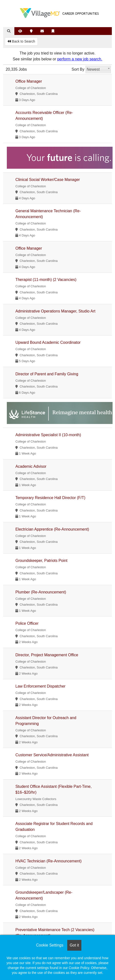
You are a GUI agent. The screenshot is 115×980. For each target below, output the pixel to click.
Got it (74, 945)
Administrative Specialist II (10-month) (48, 435)
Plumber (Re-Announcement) (41, 592)
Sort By (78, 69)
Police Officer (27, 623)
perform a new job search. (80, 59)
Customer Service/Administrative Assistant (52, 755)
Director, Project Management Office (47, 655)
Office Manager (29, 81)
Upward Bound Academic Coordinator (48, 342)
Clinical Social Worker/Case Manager (48, 180)
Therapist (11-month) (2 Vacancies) (46, 280)
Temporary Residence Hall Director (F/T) (50, 498)
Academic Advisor (31, 466)
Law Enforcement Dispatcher (40, 686)
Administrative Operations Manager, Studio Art (55, 311)
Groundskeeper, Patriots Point (41, 561)
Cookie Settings (50, 945)
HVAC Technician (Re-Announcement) (48, 861)
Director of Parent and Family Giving (47, 374)
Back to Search (21, 41)
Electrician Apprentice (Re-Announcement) (52, 529)
